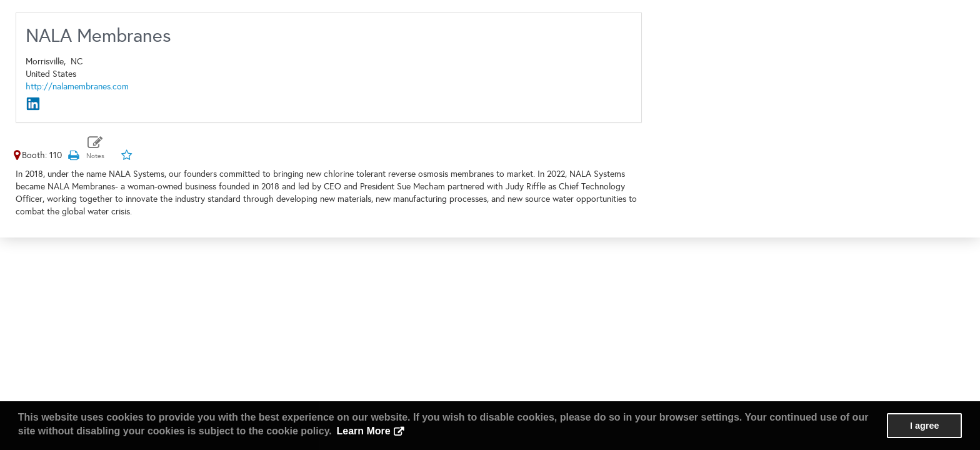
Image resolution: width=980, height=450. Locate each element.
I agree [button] (924, 426)
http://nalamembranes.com (77, 87)
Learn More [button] (363, 431)
